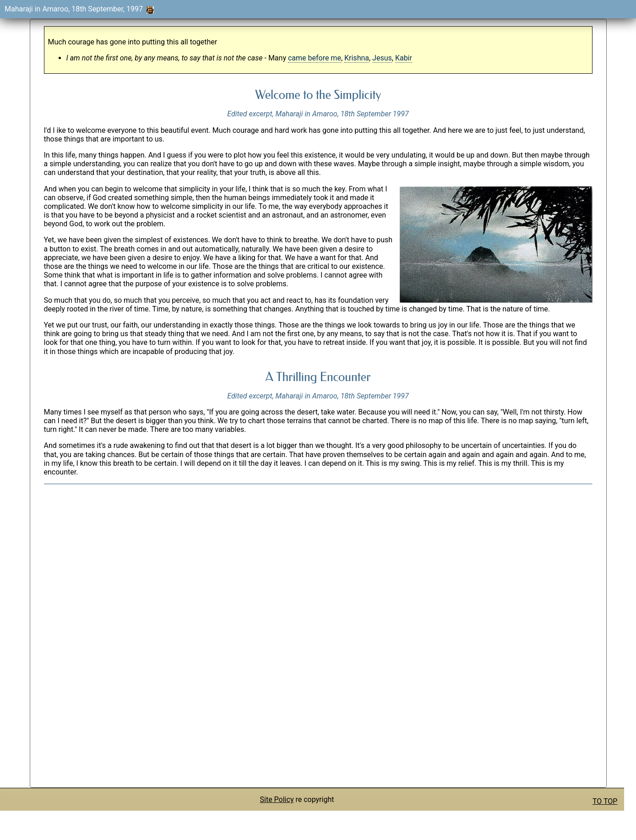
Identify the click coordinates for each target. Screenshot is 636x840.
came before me (315, 58)
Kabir (404, 58)
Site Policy (277, 799)
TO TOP (605, 801)
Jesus (382, 58)
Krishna (357, 58)
